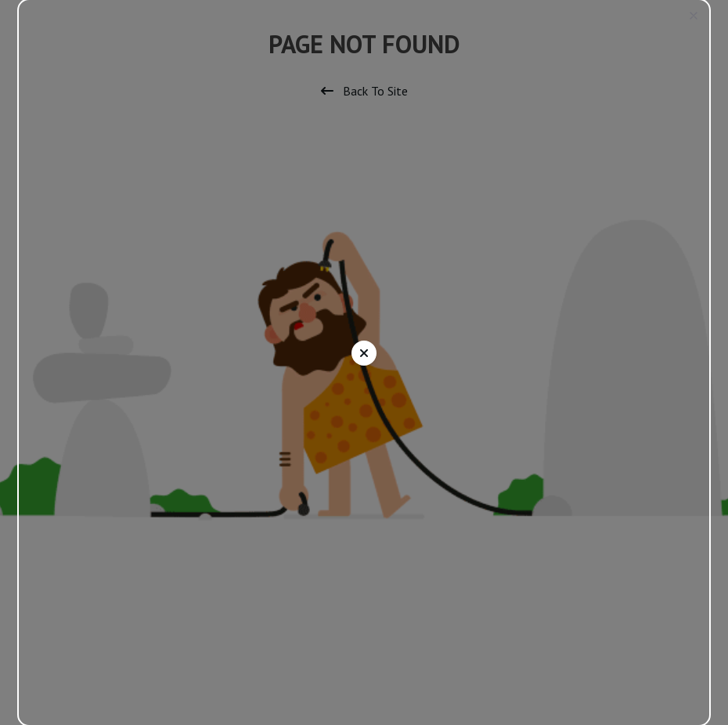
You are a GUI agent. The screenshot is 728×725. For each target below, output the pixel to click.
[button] (694, 16)
